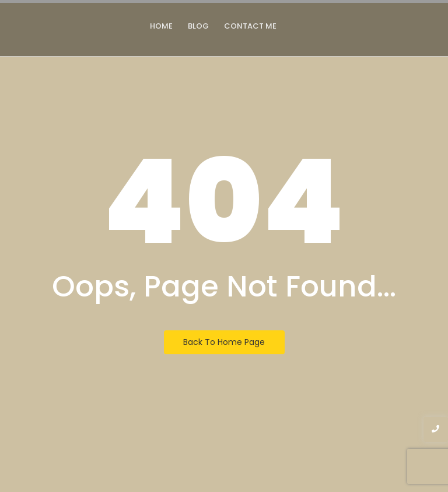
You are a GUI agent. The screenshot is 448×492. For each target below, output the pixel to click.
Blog (198, 26)
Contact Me (250, 26)
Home (161, 26)
